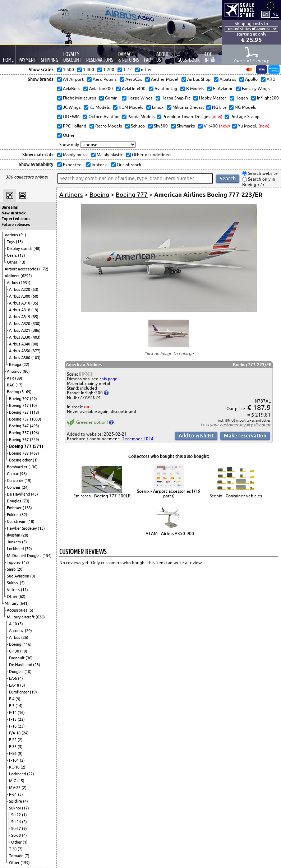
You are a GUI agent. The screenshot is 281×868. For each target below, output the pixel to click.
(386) (36, 330)
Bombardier (18, 467)
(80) (35, 344)
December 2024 (137, 439)
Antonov (15, 371)
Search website (262, 173)
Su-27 (17, 828)
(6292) (26, 276)
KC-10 (15, 767)
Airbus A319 (20, 317)
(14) (19, 706)
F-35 (13, 747)
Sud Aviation (19, 576)
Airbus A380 (20, 358)
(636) (40, 617)
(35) (35, 303)
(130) (33, 467)
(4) (20, 678)
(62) (22, 597)
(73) (26, 501)
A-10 (13, 624)
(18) (31, 521)
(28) (25, 535)
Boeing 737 (19, 419)
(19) (35, 310)
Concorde (16, 481)
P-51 (13, 794)
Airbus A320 (20, 324)
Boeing (13, 392)
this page (109, 379)
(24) (25, 487)
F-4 (12, 699)
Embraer (15, 508)
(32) (24, 515)
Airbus (13, 283)
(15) (19, 242)
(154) (47, 556)
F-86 (13, 753)
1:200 (86, 374)
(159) (25, 863)
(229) (34, 440)
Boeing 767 (19, 440)
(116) (27, 644)
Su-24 (17, 822)
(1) (35, 460)
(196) (34, 433)
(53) (35, 289)
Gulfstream (17, 521)
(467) (34, 453)
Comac (13, 474)
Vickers (14, 590)
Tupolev (14, 562)
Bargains (10, 207)
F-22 (13, 740)
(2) (20, 740)
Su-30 (17, 835)
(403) (36, 337)
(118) (34, 412)
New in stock (13, 213)
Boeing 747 (19, 426)
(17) (22, 255)
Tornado (17, 856)
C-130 (15, 651)
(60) (35, 296)
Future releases (16, 224)
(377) (36, 351)
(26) (25, 637)
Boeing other (21, 460)
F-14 (13, 712)
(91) (23, 235)
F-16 (13, 726)
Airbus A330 (20, 337)
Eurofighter (19, 692)
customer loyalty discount (245, 425)
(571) (38, 446)
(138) (27, 508)
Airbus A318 (20, 310)
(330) (36, 324)
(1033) (36, 419)
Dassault (17, 658)
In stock (99, 165)
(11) (24, 590)
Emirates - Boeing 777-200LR (102, 496)
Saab (12, 569)
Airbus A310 (20, 303)
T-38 (13, 849)
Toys (11, 242)
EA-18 (15, 685)
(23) (37, 665)
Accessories (18, 610)
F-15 (13, 719)
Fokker (13, 515)
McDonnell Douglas (25, 556)
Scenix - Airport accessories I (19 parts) (169, 493)
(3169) (26, 392)
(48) (37, 249)
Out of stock (128, 165)
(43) (34, 494)
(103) (36, 358)
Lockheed (16, 549)
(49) (33, 399)
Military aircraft (21, 617)
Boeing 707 (19, 399)
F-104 (14, 760)
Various (12, 235)
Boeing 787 (19, 453)
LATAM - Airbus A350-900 (169, 533)
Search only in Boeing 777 (259, 182)
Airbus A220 (20, 289)
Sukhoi (13, 583)
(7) (20, 849)
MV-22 (15, 788)
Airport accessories (22, 269)
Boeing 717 (19, 405)
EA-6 (13, 678)
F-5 (12, 706)
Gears (12, 255)
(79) (28, 549)
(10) (33, 405)
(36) (29, 658)
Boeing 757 (19, 433)
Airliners (13, 276)
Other (13, 262)
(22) (26, 365)
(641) (24, 603)
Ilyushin (14, 535)
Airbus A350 (20, 351)
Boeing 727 (19, 412)
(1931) (25, 283)
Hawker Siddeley (22, 528)
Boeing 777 (21, 446)
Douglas (15, 501)
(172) (44, 269)
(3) (23, 685)
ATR (11, 378)
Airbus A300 (20, 296)
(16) (21, 712)
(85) (35, 317)
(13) (22, 262)
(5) (24, 542)
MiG (13, 781)
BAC (11, 385)
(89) (19, 378)
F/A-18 (15, 733)
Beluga (16, 365)
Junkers (14, 542)
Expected (72, 165)
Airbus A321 (20, 330)
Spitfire (16, 801)
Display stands (20, 249)
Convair (14, 487)
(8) (33, 576)
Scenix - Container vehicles (236, 496)
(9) (18, 699)
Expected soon (15, 219)
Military (12, 603)
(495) (34, 426)
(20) (20, 569)
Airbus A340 (20, 344)
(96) (23, 474)
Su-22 (17, 815)
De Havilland (19, 494)
